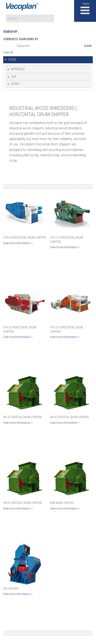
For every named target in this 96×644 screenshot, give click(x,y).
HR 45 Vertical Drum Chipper (69, 417)
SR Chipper (11, 589)
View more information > (18, 243)
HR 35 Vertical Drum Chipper (23, 417)
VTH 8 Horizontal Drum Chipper (25, 238)
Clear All (8, 52)
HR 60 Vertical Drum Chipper (23, 503)
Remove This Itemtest (88, 46)
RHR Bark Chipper (62, 503)
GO (48, 19)
